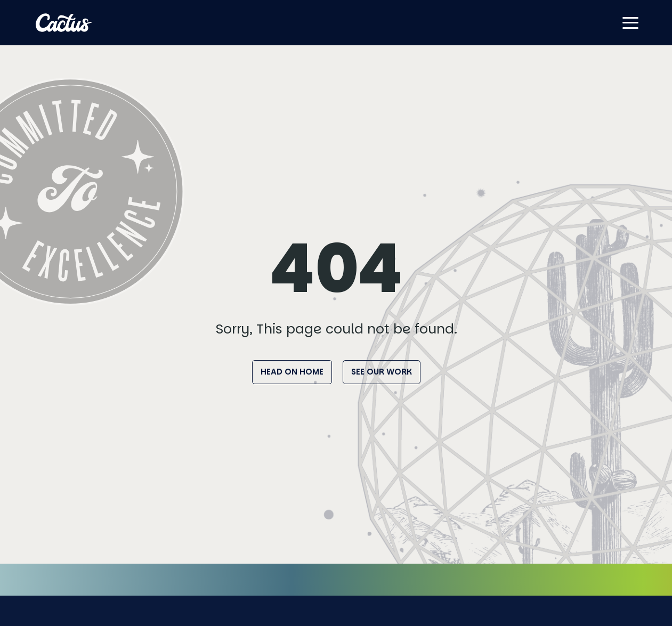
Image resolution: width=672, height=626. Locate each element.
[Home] (64, 23)
